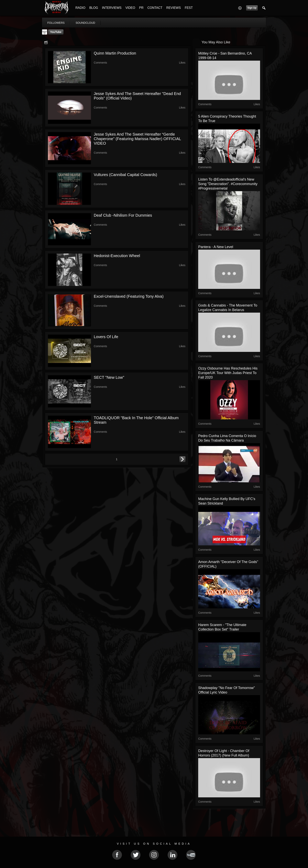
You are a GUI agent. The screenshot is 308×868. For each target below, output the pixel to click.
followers (56, 23)
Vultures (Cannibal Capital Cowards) (125, 175)
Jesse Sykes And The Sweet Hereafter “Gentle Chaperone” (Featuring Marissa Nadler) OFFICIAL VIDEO (137, 139)
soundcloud (85, 23)
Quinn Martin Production (115, 53)
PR (141, 8)
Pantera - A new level (216, 247)
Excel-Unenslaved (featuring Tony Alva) (129, 296)
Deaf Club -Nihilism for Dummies (123, 215)
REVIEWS (174, 8)
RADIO (80, 8)
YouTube (56, 32)
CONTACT (155, 8)
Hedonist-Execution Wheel (117, 256)
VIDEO (130, 8)
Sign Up (252, 8)
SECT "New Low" (109, 377)
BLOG (94, 8)
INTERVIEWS (112, 8)
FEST (189, 8)
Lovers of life (106, 337)
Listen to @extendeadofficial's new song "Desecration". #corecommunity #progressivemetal (228, 184)
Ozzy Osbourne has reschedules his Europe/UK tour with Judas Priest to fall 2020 (228, 373)
